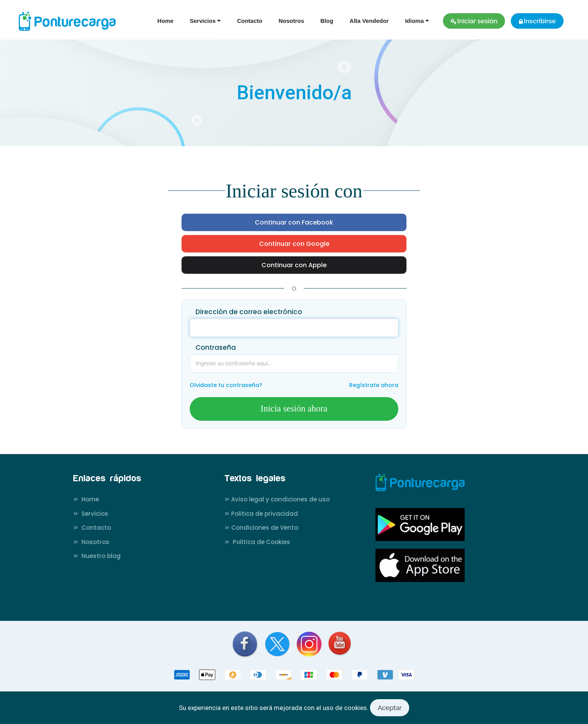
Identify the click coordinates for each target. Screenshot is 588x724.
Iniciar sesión (474, 21)
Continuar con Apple (294, 265)
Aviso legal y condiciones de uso (277, 499)
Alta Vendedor (369, 21)
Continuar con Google (294, 244)
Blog (327, 21)
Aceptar (390, 708)
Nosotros (291, 21)
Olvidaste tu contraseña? (226, 385)
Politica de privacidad (261, 514)
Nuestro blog (97, 556)
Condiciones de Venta (261, 528)
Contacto (250, 21)
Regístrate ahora (374, 385)
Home (166, 21)
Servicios (91, 514)
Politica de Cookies (257, 542)
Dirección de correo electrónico (249, 312)
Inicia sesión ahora (294, 409)
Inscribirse (537, 21)
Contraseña (216, 347)
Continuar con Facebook (294, 223)
